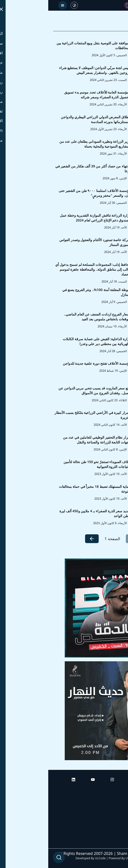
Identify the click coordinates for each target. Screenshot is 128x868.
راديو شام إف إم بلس (106, 830)
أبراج (119, 803)
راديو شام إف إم (110, 816)
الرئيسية (116, 789)
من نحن (117, 844)
